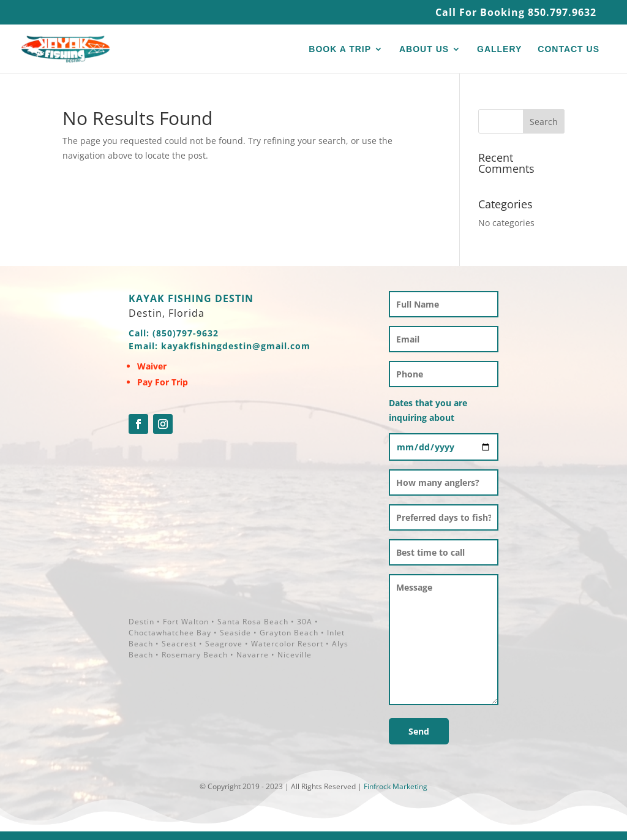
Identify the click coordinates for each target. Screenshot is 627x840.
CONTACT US (569, 49)
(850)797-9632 (186, 333)
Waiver (152, 366)
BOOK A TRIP (340, 49)
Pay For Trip (163, 382)
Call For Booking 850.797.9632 (516, 13)
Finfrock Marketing (396, 786)
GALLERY (499, 49)
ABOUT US (424, 49)
